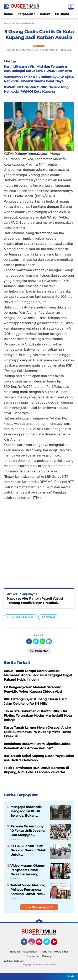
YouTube (57, 944)
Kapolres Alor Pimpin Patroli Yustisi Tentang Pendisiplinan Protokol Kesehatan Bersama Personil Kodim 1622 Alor (36, 601)
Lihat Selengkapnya (39, 907)
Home (8, 14)
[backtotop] (39, 923)
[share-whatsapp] (42, 641)
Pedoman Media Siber (54, 952)
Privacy (47, 956)
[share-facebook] (29, 641)
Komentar (39, 651)
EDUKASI (62, 14)
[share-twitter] (36, 641)
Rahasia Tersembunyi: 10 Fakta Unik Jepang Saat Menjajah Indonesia (28, 831)
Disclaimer (33, 956)
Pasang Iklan (30, 952)
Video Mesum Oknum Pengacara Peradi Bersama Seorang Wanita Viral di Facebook (28, 870)
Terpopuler (26, 14)
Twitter (48, 944)
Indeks (45, 14)
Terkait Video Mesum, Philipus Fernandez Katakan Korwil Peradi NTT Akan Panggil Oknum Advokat (28, 890)
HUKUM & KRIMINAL (20, 617)
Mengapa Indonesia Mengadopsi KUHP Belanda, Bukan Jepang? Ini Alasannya (28, 811)
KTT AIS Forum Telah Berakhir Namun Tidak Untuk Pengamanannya (28, 850)
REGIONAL (49, 617)
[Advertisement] (39, 541)
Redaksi (15, 952)
